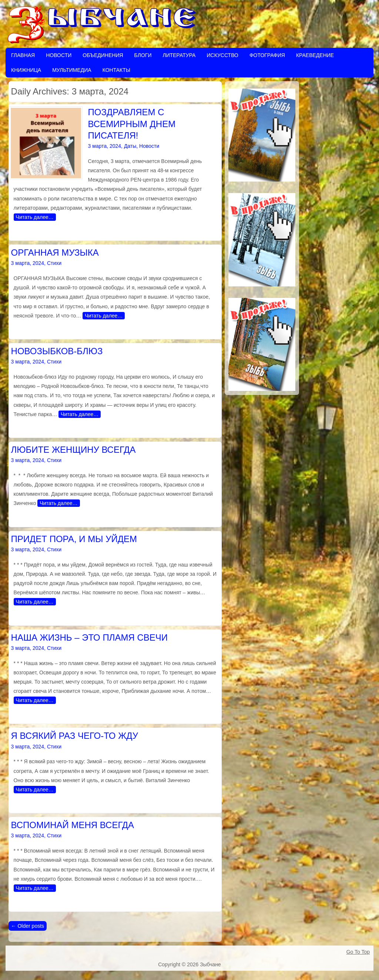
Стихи (54, 263)
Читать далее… (35, 217)
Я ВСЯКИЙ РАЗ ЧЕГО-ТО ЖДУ (75, 736)
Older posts (28, 926)
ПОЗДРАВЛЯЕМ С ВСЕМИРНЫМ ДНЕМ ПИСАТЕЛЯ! (132, 124)
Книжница (26, 70)
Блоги (143, 55)
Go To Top (358, 952)
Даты (130, 146)
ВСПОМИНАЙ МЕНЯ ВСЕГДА (73, 825)
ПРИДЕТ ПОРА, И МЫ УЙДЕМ (74, 539)
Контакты (117, 70)
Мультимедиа (72, 70)
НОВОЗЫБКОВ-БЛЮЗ (57, 351)
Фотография (267, 55)
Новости (59, 55)
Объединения (103, 55)
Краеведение (315, 55)
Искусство (222, 55)
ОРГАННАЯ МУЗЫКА (55, 253)
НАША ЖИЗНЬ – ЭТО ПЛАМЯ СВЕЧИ (89, 637)
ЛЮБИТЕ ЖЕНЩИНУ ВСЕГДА (73, 450)
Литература (179, 55)
